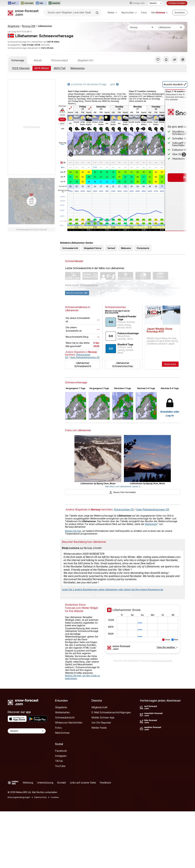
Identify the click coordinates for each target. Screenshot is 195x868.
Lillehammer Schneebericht (83, 365)
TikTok (59, 761)
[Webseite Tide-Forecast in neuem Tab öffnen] (41, 3)
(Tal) (60, 68)
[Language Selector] (27, 731)
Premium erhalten (177, 3)
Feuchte (63, 186)
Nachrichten (129, 12)
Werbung (28, 783)
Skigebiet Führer (93, 248)
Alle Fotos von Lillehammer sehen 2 (123, 486)
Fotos (144, 12)
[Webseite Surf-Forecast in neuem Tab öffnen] (13, 3)
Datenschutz (40, 797)
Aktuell (38, 60)
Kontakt (62, 783)
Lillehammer (45, 26)
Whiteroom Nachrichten (69, 723)
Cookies (55, 797)
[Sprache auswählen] (156, 3)
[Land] (142, 27)
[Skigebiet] (170, 27)
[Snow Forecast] (23, 13)
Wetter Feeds (99, 728)
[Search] (97, 13)
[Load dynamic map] (31, 201)
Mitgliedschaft (99, 707)
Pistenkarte (143, 248)
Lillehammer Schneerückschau (123, 365)
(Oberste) (21, 68)
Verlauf (111, 248)
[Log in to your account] (180, 13)
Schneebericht (70, 248)
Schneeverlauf (59, 60)
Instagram (61, 756)
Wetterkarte (151, 524)
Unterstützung (45, 783)
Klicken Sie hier (73, 531)
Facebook (61, 751)
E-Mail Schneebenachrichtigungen (111, 712)
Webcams (126, 248)
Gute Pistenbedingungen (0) (85, 357)
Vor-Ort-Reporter (101, 723)
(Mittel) (42, 68)
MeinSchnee (62, 733)
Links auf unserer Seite (83, 783)
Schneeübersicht (65, 717)
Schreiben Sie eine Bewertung (113, 595)
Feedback (105, 783)
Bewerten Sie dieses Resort (78, 595)
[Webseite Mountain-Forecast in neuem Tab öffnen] (27, 3)
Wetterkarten (78, 68)
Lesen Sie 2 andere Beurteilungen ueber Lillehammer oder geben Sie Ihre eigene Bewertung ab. (113, 589)
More (63, 144)
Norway (29, 26)
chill (63, 182)
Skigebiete (14, 26)
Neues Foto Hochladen (123, 492)
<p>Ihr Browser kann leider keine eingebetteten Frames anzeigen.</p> (143, 631)
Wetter (112, 12)
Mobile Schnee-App (103, 717)
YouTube (60, 766)
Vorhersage (18, 60)
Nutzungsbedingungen (19, 797)
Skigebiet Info (85, 60)
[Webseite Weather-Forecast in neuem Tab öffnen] (54, 3)
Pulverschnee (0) (124, 510)
